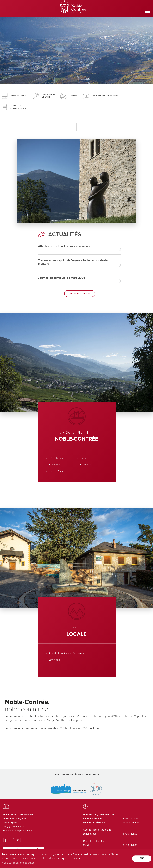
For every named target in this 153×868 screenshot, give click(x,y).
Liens (56, 775)
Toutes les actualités (80, 294)
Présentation (56, 458)
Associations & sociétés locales (66, 653)
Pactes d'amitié (57, 471)
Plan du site (93, 775)
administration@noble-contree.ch (21, 831)
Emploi (83, 458)
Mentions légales (73, 775)
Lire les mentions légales (19, 863)
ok (142, 859)
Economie (54, 660)
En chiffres (55, 465)
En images (85, 465)
